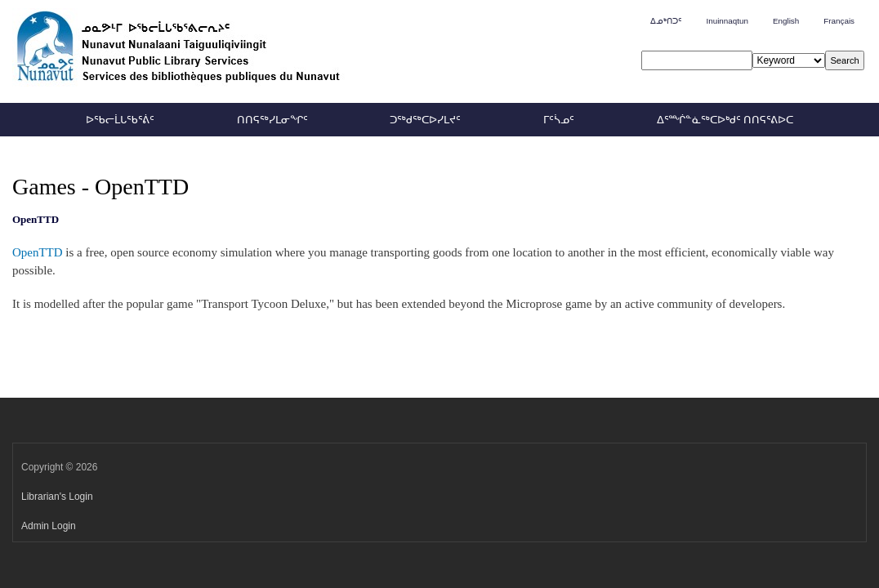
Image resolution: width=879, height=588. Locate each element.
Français (839, 21)
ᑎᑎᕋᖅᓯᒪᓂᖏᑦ (272, 120)
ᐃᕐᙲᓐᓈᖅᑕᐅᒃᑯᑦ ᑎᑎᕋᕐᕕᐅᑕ (725, 120)
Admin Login (49, 526)
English (786, 21)
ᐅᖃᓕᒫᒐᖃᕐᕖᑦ (120, 120)
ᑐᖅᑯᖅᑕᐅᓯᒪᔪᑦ (425, 120)
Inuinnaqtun (727, 21)
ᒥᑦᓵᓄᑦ (559, 120)
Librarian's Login (57, 497)
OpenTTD (38, 252)
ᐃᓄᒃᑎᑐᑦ (666, 21)
